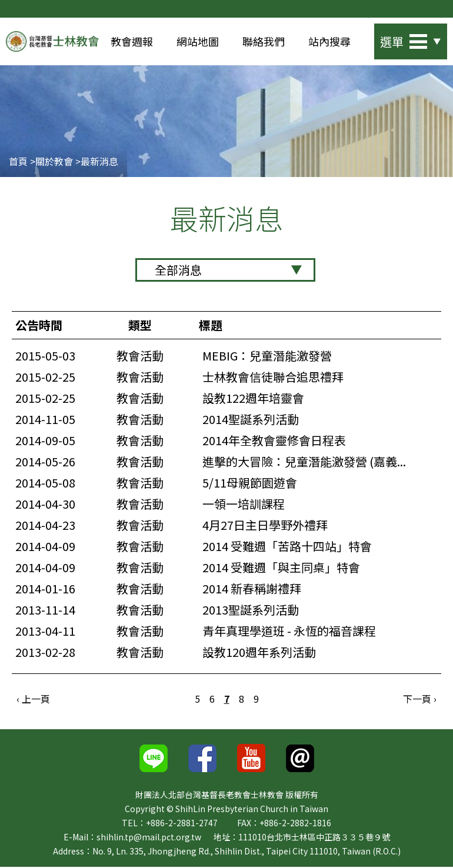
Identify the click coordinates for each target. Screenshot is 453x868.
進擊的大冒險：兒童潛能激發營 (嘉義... (304, 462)
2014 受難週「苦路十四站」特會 (286, 546)
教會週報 (132, 41)
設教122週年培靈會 (252, 398)
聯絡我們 (264, 41)
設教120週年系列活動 (258, 652)
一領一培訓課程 (244, 504)
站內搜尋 (329, 41)
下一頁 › (420, 698)
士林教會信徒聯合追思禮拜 (273, 377)
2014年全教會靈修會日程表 (273, 440)
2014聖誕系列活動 (249, 419)
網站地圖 (198, 41)
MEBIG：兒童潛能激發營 (268, 356)
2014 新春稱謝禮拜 (251, 589)
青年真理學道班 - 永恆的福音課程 (290, 631)
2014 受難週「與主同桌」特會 (280, 567)
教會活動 (140, 356)
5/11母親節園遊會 (248, 483)
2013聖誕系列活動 (249, 610)
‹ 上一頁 (33, 698)
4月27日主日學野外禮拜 (264, 525)
